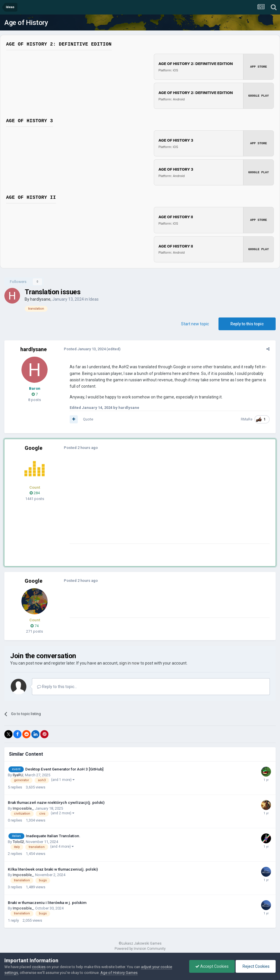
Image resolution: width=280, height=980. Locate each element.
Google (34, 448)
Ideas (94, 299)
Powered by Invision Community (140, 948)
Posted (83, 349)
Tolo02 (18, 841)
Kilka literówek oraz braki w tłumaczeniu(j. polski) (53, 869)
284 (35, 493)
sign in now (129, 663)
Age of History (26, 23)
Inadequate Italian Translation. (53, 835)
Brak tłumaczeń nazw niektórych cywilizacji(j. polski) (56, 802)
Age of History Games (119, 973)
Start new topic (195, 324)
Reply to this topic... (57, 686)
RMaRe (248, 419)
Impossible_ (23, 808)
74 (35, 626)
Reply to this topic (247, 324)
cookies (39, 967)
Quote (87, 419)
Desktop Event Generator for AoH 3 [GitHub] (64, 769)
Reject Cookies (256, 966)
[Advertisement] (136, 503)
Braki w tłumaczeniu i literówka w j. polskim (47, 902)
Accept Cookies (212, 966)
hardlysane (40, 299)
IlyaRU (18, 775)
